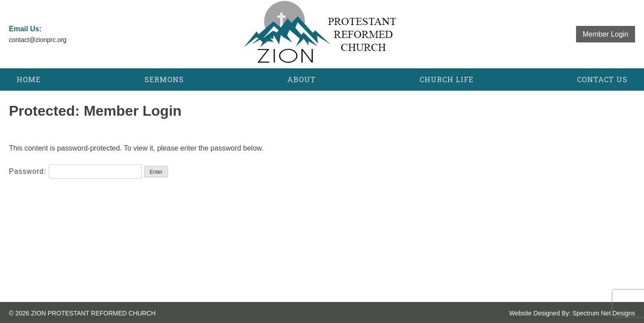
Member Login (606, 34)
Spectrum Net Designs (604, 313)
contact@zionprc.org (38, 40)
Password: (75, 171)
